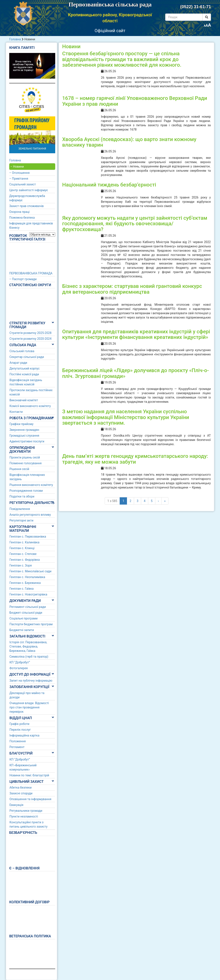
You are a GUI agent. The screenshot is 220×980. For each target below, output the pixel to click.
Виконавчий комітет (24, 400)
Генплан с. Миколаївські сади (30, 571)
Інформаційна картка (24, 735)
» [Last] (165, 501)
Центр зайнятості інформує (29, 190)
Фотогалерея (19, 668)
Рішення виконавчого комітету (31, 485)
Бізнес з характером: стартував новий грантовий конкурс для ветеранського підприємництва (132, 289)
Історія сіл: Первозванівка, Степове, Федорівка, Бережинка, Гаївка (28, 646)
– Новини (17, 167)
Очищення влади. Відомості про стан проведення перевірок (29, 707)
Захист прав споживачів (26, 206)
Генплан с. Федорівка (25, 560)
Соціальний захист (23, 184)
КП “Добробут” (20, 662)
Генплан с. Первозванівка (28, 537)
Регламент (17, 747)
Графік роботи (19, 724)
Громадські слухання (24, 436)
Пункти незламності (24, 816)
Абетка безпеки (21, 788)
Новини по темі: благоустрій (29, 775)
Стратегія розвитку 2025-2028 (31, 333)
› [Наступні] (158, 501)
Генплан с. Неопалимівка (27, 577)
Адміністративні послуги (27, 441)
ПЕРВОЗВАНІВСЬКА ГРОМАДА (31, 273)
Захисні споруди (21, 793)
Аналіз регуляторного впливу (30, 515)
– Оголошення (19, 173)
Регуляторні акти (21, 520)
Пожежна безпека (22, 218)
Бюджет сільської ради (26, 613)
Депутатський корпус (24, 368)
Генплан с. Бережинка (25, 583)
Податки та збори (22, 496)
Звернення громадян (24, 430)
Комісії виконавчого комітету (30, 406)
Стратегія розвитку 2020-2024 (31, 339)
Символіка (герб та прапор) (29, 657)
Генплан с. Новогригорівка (28, 594)
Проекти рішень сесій (25, 457)
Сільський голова (22, 351)
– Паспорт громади (23, 279)
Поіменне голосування (25, 463)
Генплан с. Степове (23, 554)
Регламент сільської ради (28, 607)
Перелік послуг (20, 730)
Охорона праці (19, 212)
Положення (18, 741)
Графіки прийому (21, 424)
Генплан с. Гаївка (21, 589)
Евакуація (16, 805)
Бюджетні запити (22, 630)
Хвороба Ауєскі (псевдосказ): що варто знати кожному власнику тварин (129, 142)
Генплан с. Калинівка (24, 542)
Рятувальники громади (26, 811)
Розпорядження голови (26, 491)
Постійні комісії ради (24, 374)
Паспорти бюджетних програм (31, 624)
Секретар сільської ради (27, 357)
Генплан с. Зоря (21, 565)
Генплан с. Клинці (22, 548)
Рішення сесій (19, 469)
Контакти (16, 412)
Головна (15, 39)
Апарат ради (18, 363)
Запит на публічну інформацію (31, 681)
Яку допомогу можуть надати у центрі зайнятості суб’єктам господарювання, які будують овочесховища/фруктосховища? (135, 224)
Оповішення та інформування (30, 799)
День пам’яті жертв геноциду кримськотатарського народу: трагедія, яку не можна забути (135, 459)
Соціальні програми (24, 618)
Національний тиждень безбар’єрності (109, 185)
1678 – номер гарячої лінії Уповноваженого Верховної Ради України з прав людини (135, 101)
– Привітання (19, 179)
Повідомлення (20, 509)
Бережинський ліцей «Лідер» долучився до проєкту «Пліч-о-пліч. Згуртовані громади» (135, 373)
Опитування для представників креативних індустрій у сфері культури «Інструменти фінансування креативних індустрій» (136, 334)
